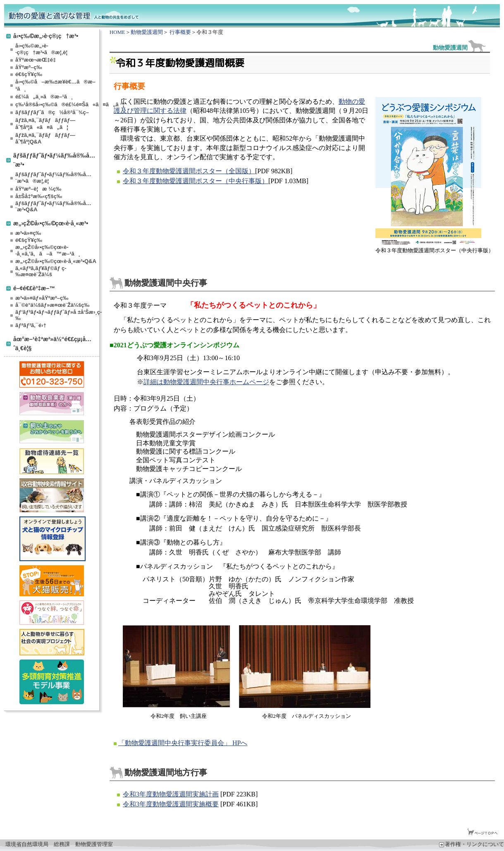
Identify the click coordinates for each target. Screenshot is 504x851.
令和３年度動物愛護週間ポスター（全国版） (189, 171)
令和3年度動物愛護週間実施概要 (171, 804)
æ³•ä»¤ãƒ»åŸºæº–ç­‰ (42, 298)
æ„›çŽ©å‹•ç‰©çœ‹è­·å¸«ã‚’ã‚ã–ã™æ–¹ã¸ (48, 250)
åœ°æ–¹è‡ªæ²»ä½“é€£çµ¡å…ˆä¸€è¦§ (52, 343)
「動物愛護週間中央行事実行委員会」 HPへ (183, 743)
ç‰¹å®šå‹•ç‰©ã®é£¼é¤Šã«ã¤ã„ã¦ (57, 104)
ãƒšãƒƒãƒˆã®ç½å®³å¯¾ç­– (52, 112)
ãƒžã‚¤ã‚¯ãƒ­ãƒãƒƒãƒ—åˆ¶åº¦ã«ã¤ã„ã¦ (45, 124)
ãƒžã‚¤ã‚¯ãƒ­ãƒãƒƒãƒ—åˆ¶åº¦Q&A (45, 138)
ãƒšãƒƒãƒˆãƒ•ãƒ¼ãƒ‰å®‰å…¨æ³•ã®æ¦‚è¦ (53, 178)
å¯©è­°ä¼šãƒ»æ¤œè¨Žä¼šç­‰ (53, 305)
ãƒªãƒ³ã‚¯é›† (31, 325)
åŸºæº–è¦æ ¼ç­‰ (38, 189)
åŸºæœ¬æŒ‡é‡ (37, 60)
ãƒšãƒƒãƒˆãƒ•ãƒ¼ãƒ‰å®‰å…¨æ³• (54, 160)
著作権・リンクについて (472, 844)
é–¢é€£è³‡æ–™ (34, 288)
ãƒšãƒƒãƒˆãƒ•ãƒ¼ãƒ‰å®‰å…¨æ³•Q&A (53, 206)
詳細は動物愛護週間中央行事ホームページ (206, 382)
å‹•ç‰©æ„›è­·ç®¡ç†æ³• (46, 36)
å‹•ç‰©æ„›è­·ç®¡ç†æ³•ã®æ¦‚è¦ (43, 49)
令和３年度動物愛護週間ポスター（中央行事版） (196, 181)
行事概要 (180, 32)
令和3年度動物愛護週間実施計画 (171, 794)
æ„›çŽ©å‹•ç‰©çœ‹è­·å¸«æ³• (51, 223)
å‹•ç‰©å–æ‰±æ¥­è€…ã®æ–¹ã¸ (55, 85)
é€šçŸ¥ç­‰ (29, 74)
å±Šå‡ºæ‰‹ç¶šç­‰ (39, 196)
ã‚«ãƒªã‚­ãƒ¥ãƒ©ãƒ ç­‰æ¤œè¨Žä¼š (41, 271)
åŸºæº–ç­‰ (29, 67)
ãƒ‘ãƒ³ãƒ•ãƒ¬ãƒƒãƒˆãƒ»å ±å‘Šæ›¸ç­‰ (57, 315)
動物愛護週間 (147, 32)
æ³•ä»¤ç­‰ (28, 233)
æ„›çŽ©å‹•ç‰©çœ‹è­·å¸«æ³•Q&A (56, 261)
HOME (117, 32)
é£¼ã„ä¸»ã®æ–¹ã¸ (44, 97)
